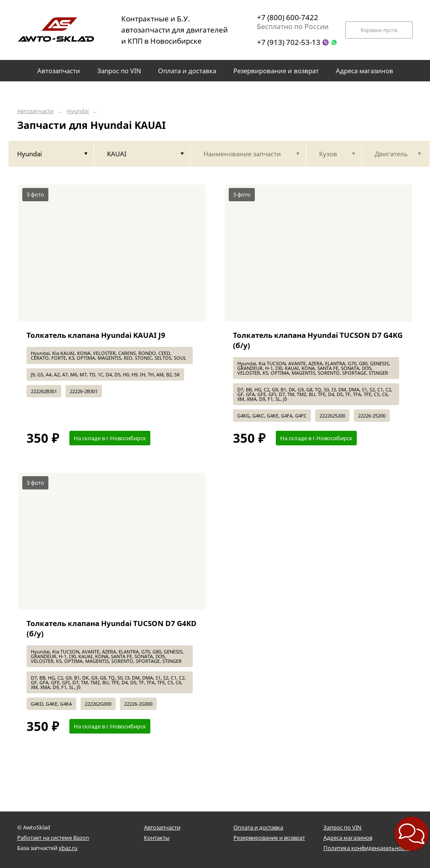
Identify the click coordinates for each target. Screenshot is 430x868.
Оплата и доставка (258, 827)
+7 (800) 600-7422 (288, 17)
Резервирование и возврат (269, 838)
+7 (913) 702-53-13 (289, 42)
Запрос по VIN (342, 827)
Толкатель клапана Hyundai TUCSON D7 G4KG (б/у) (318, 340)
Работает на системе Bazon (53, 838)
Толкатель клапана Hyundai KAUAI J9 (96, 335)
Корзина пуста (379, 30)
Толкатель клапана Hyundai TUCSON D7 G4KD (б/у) (112, 628)
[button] (412, 834)
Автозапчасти (35, 111)
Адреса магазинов (348, 838)
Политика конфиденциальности (367, 848)
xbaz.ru (68, 848)
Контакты (157, 838)
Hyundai (78, 111)
